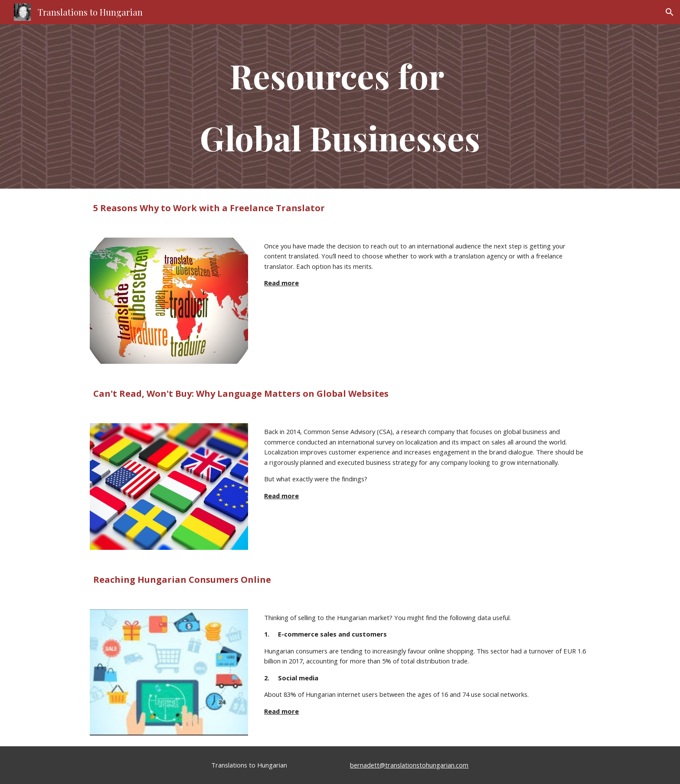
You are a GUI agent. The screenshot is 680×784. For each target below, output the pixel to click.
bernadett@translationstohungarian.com (409, 765)
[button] (670, 12)
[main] (340, 106)
